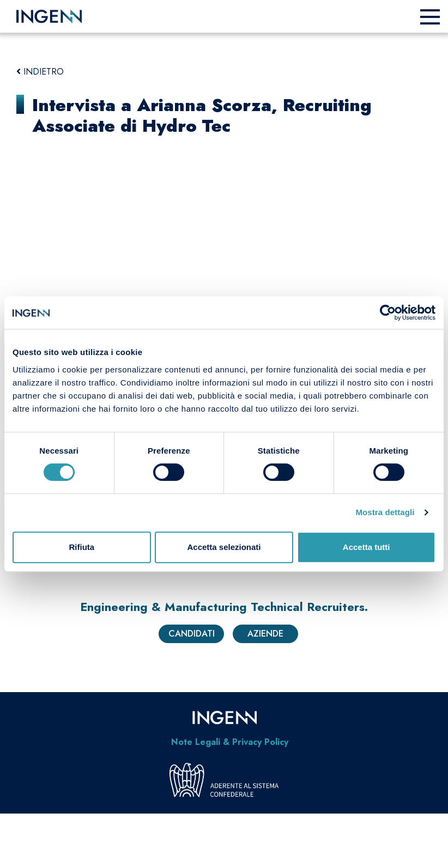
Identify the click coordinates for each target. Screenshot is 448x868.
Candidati (192, 634)
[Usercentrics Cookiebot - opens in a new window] (388, 313)
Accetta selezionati (224, 547)
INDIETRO (40, 72)
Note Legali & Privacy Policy (230, 742)
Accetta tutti (367, 547)
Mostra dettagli (385, 512)
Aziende (265, 634)
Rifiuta (81, 547)
